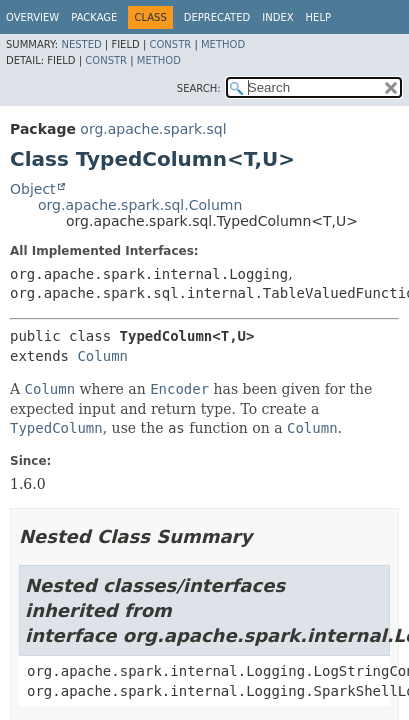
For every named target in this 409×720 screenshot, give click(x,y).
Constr (170, 44)
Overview (32, 17)
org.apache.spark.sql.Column (140, 205)
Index (277, 17)
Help (318, 17)
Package (94, 17)
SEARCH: (199, 88)
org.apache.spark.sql (153, 129)
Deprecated (217, 17)
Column (102, 356)
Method (223, 44)
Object (33, 189)
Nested (81, 44)
